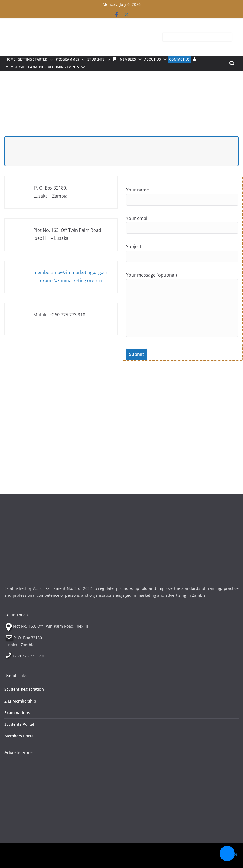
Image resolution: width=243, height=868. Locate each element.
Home (10, 59)
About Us (153, 59)
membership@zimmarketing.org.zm (71, 272)
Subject (182, 257)
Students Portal (19, 724)
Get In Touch (16, 615)
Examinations (17, 713)
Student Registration (24, 689)
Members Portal (20, 736)
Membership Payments (26, 67)
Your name (182, 201)
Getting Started (33, 59)
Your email (182, 229)
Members (128, 59)
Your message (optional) (182, 310)
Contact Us (179, 59)
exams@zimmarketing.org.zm (71, 280)
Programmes (67, 59)
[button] (50, 59)
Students (96, 59)
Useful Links (16, 676)
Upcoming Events (63, 67)
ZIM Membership (20, 701)
